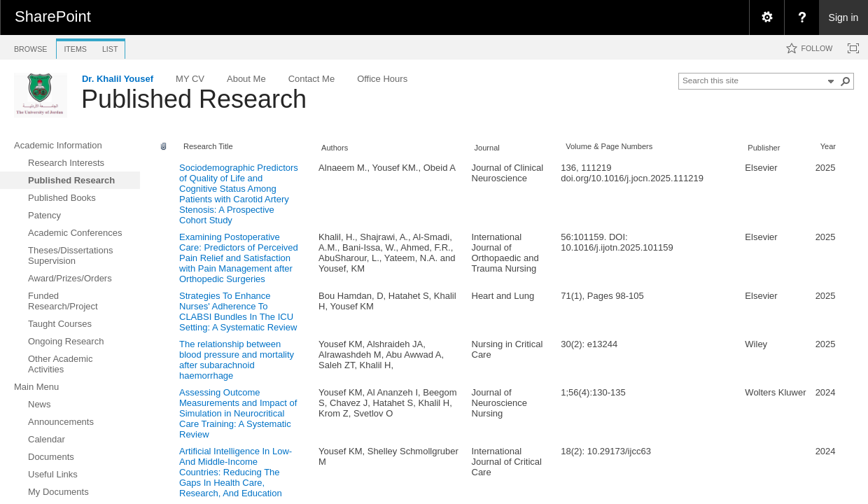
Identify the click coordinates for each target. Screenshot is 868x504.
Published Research (194, 99)
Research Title (208, 146)
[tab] (30, 47)
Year (828, 146)
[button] (846, 81)
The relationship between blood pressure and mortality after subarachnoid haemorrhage (237, 360)
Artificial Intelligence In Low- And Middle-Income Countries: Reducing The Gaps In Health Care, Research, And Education (236, 472)
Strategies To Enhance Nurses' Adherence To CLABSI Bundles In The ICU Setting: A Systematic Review (238, 311)
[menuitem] (766, 17)
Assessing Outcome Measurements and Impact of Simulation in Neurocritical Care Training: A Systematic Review (238, 413)
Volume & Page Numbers (609, 146)
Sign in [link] (844, 17)
